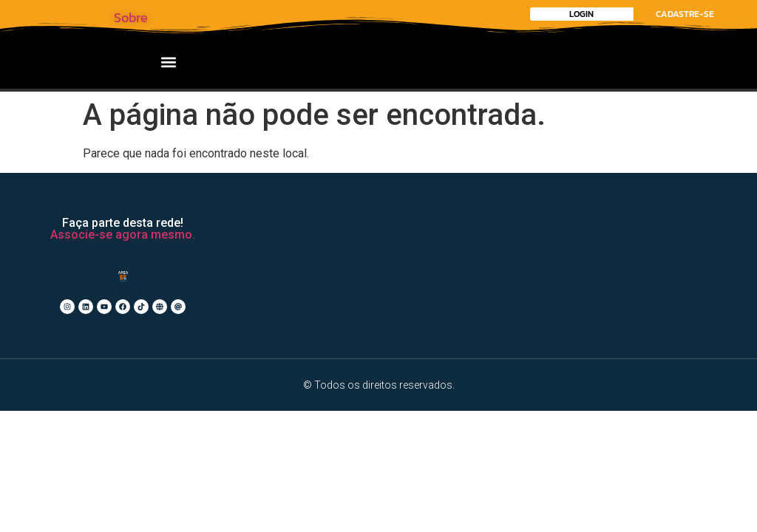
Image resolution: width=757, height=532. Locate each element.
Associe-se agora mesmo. (123, 235)
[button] (169, 62)
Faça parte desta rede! (123, 223)
